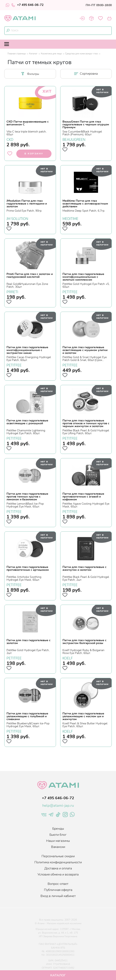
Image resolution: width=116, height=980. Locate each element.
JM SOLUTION (17, 218)
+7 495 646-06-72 (27, 5)
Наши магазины (58, 841)
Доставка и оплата (58, 868)
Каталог (33, 54)
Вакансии (58, 847)
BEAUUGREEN (74, 139)
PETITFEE (70, 292)
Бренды (58, 829)
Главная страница (17, 54)
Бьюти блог (58, 835)
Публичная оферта (58, 890)
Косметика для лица (51, 54)
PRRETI (12, 292)
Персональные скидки (58, 856)
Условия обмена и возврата (58, 874)
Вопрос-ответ (58, 884)
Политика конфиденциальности (58, 862)
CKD (10, 139)
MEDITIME (70, 218)
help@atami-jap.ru (58, 806)
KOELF (68, 658)
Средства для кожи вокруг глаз (81, 54)
